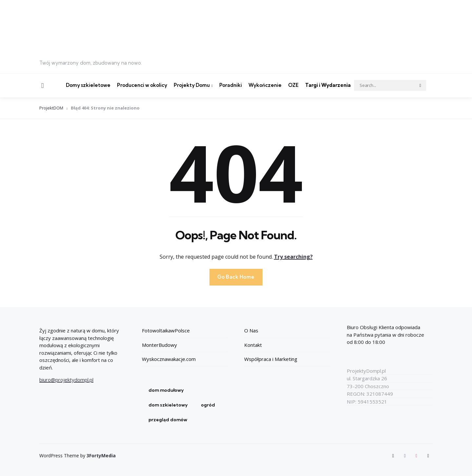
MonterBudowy (159, 345)
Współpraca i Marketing (271, 359)
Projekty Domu (192, 85)
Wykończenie (265, 85)
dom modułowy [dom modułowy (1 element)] (166, 390)
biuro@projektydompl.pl (66, 380)
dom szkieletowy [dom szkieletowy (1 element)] (168, 405)
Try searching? (293, 257)
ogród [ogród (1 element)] (208, 405)
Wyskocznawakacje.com (169, 359)
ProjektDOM (51, 108)
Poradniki (231, 85)
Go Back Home (236, 277)
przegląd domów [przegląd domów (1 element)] (168, 420)
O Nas (251, 330)
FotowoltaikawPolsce (166, 330)
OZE (293, 85)
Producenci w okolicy (142, 85)
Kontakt (253, 345)
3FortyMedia (101, 456)
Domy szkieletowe (88, 85)
